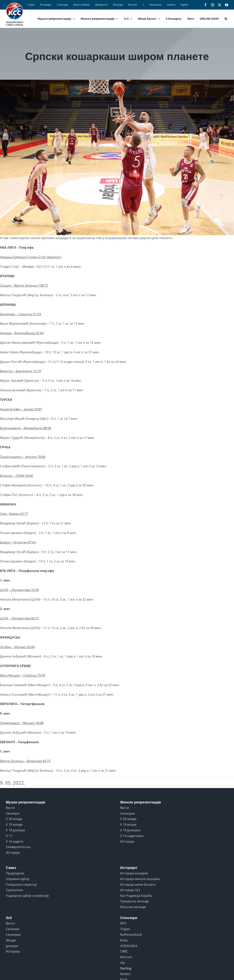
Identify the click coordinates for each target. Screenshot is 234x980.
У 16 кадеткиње (132, 836)
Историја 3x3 (130, 890)
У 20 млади (14, 819)
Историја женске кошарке (140, 879)
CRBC (124, 951)
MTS (123, 923)
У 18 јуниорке (130, 830)
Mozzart (126, 957)
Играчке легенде (133, 907)
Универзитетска (18, 847)
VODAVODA (129, 946)
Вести (10, 808)
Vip (122, 963)
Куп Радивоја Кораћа (136, 896)
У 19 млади (14, 824)
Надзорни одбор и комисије (27, 896)
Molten (125, 974)
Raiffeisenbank (131, 935)
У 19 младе (128, 824)
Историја (13, 853)
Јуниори (12, 946)
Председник (15, 873)
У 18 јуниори (15, 830)
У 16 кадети (15, 841)
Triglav (125, 929)
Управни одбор (18, 879)
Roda (124, 940)
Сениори (13, 813)
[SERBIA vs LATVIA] (117, 157)
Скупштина (14, 890)
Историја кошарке (134, 873)
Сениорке (128, 813)
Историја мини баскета (138, 885)
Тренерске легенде (135, 901)
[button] (226, 19)
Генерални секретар (21, 885)
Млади (11, 940)
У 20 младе (128, 819)
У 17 (9, 836)
